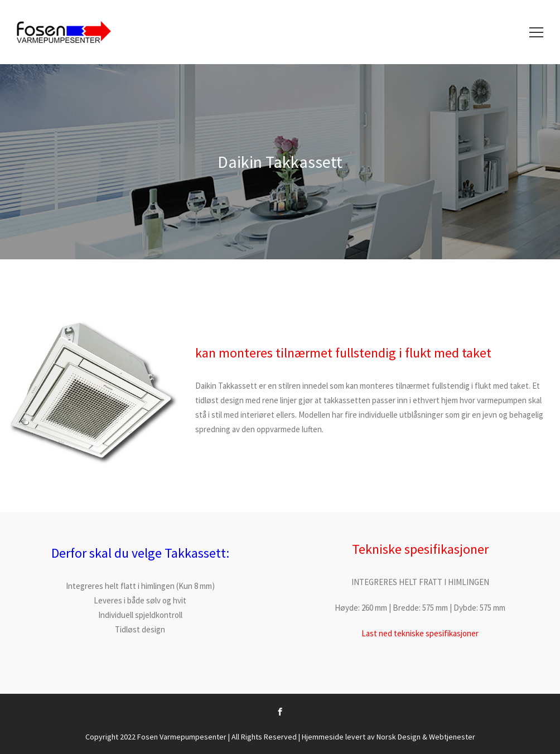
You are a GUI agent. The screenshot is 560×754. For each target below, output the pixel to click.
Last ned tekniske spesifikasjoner (420, 633)
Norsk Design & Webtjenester (426, 737)
